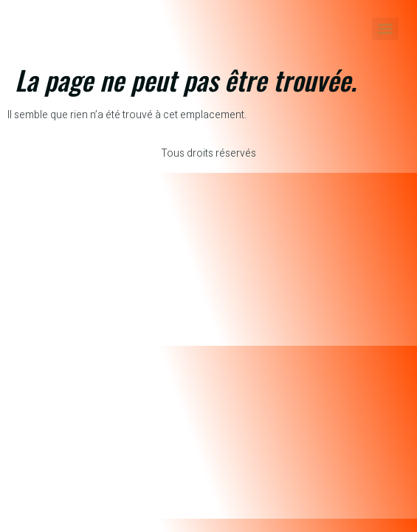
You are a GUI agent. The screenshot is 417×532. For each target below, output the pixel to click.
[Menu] (385, 29)
